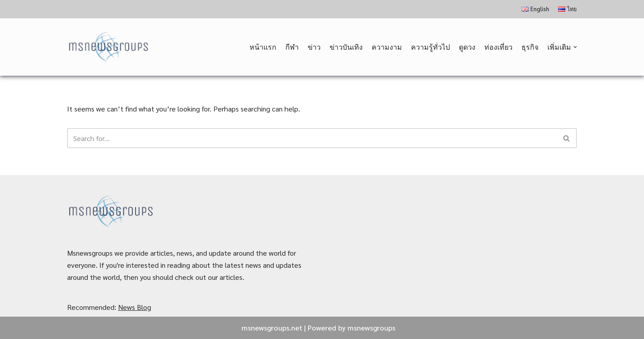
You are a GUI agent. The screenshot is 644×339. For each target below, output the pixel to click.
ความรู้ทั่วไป (430, 47)
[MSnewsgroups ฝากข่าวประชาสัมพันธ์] (109, 47)
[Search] (312, 138)
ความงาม (387, 47)
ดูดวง (467, 47)
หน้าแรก (263, 47)
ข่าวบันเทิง (346, 47)
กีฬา (292, 47)
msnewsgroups (371, 328)
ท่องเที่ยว (498, 47)
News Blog (135, 307)
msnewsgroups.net (272, 328)
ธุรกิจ (530, 47)
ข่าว (314, 47)
